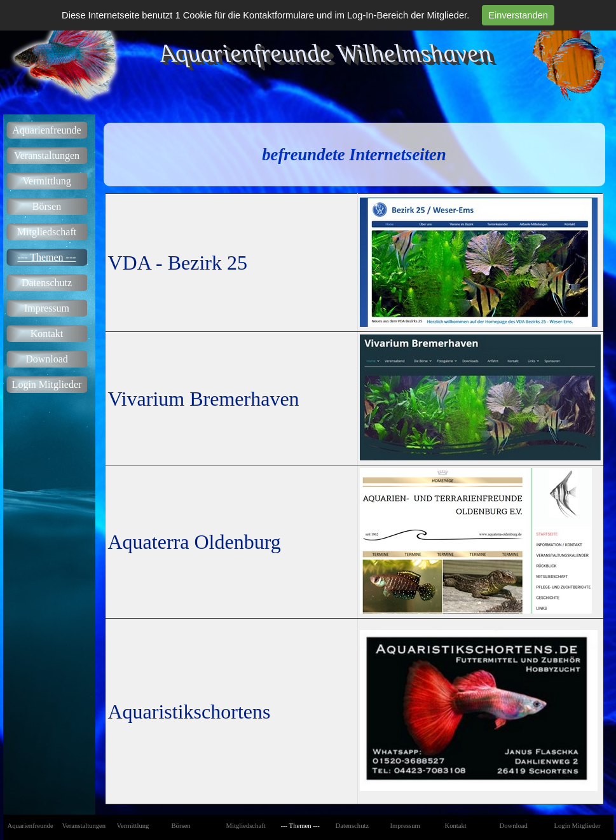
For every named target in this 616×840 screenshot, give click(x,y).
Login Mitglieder (47, 384)
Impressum (47, 308)
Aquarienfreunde (46, 130)
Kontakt (47, 334)
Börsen (47, 206)
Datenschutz (47, 283)
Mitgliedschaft (47, 232)
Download (47, 359)
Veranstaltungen (47, 155)
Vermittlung (46, 181)
